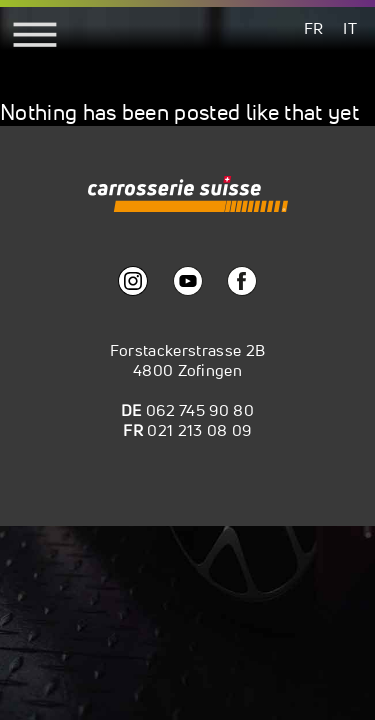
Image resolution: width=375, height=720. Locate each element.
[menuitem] (314, 27)
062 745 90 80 (200, 410)
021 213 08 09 (199, 430)
